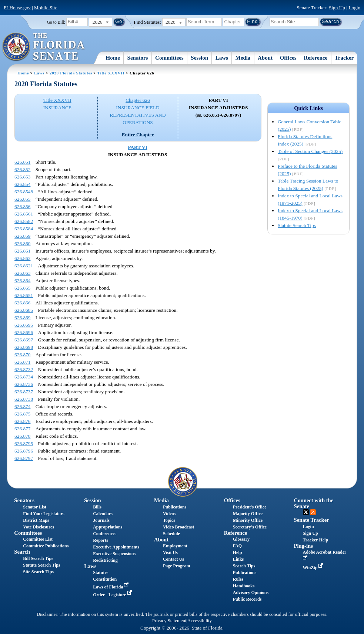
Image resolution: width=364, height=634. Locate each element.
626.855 (22, 199)
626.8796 (24, 451)
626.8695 (24, 325)
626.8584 (24, 229)
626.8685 (24, 310)
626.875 (22, 414)
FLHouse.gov (17, 8)
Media (243, 58)
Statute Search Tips (297, 225)
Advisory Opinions (251, 593)
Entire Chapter (138, 135)
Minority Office (248, 520)
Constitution (105, 579)
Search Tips (244, 566)
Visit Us (170, 553)
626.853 (22, 177)
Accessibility (200, 621)
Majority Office (248, 514)
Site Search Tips (38, 572)
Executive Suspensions (114, 554)
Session (199, 58)
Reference (315, 58)
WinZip (314, 568)
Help (238, 553)
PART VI (138, 147)
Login (354, 8)
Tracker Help (316, 540)
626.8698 (24, 347)
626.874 (22, 406)
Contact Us (173, 559)
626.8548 (24, 192)
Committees (169, 58)
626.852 (22, 169)
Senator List (35, 507)
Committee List (38, 539)
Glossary (241, 539)
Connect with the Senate (314, 503)
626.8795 (24, 443)
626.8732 (24, 369)
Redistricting (105, 560)
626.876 (22, 421)
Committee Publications (46, 546)
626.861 (22, 251)
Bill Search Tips (38, 558)
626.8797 (24, 458)
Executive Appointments (116, 547)
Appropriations (108, 527)
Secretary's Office (250, 527)
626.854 (22, 184)
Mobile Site (46, 8)
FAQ (237, 546)
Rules (238, 579)
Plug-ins (303, 546)
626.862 (22, 258)
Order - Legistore (113, 595)
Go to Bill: (56, 22)
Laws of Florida (111, 587)
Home (113, 58)
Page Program (176, 566)
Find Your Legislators (44, 514)
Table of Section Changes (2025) (310, 151)
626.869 (22, 318)
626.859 (22, 236)
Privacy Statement (169, 621)
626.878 (22, 436)
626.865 (22, 288)
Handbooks (244, 586)
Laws (222, 58)
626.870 (22, 355)
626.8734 (24, 377)
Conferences (105, 534)
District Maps (36, 520)
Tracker (344, 58)
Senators (138, 58)
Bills (97, 507)
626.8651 (24, 295)
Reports (101, 540)
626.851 (22, 162)
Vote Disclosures (39, 527)
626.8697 (24, 340)
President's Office (250, 507)
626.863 (22, 273)
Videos (169, 514)
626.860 (22, 243)
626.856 (22, 206)
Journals (101, 520)
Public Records (247, 599)
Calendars (103, 514)
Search (22, 552)
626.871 (22, 362)
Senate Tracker (312, 520)
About (265, 58)
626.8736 (24, 384)
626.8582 (24, 221)
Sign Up (337, 8)
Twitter (306, 512)
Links (238, 559)
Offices (288, 58)
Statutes (101, 573)
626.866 (22, 303)
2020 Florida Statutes (71, 73)
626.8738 (24, 399)
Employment (175, 546)
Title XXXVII (111, 73)
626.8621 (24, 266)
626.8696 (24, 332)
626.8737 (24, 392)
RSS (313, 512)
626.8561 (24, 214)
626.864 (22, 281)
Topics (169, 520)
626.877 (22, 429)
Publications (175, 507)
